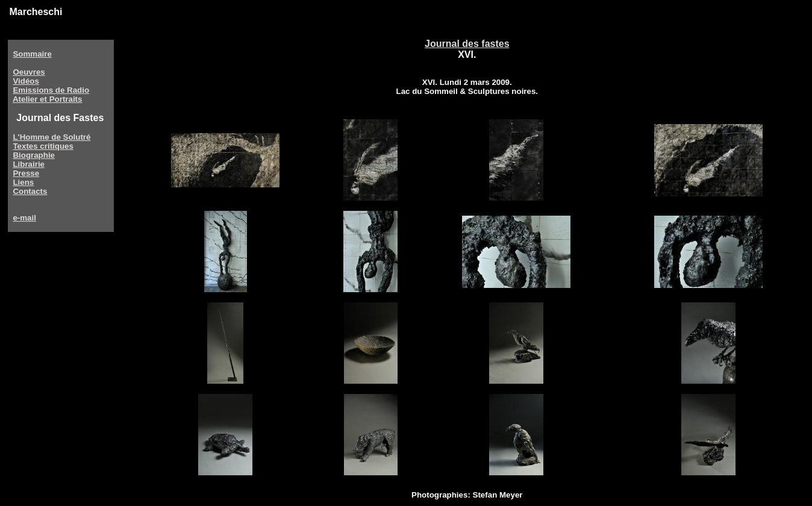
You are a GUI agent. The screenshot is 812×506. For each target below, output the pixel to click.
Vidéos (26, 81)
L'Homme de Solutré (52, 137)
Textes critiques (43, 146)
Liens (23, 182)
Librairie (29, 164)
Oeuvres (29, 72)
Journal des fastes (467, 44)
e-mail (24, 218)
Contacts (30, 191)
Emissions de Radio (51, 90)
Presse (26, 173)
